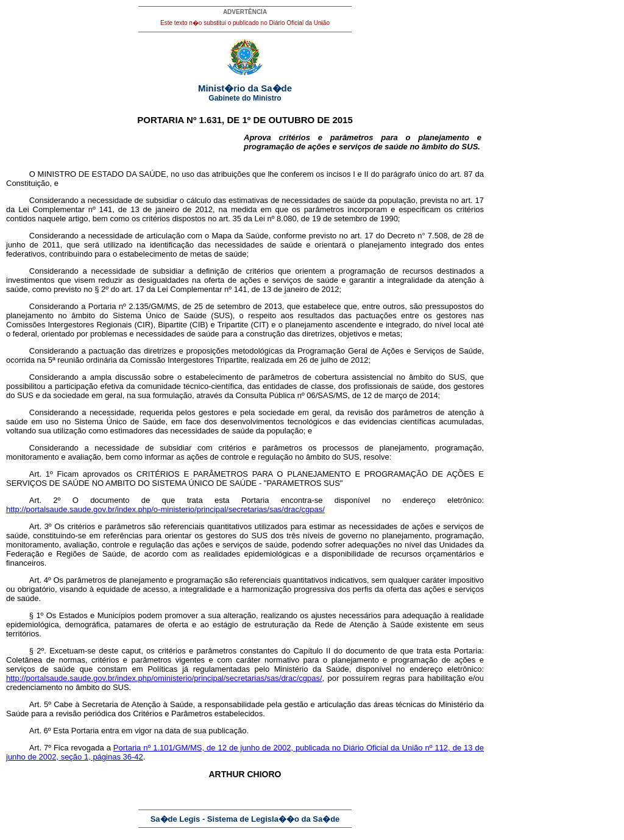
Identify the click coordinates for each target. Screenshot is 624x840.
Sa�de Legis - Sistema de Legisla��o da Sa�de (245, 819)
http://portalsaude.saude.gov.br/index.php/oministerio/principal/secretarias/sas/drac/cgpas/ (164, 678)
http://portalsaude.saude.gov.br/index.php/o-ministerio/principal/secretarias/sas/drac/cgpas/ (165, 509)
